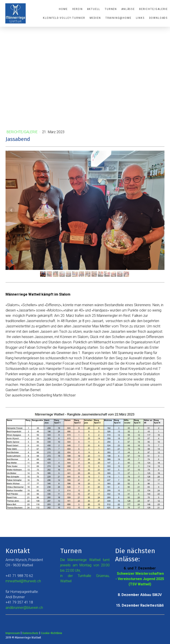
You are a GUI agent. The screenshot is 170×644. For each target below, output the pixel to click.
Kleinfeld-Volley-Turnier (64, 18)
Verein (77, 9)
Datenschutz (30, 633)
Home (63, 9)
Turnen (111, 9)
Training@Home (118, 18)
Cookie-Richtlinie (52, 633)
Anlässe (128, 9)
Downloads (158, 18)
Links (140, 18)
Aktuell (94, 9)
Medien (95, 18)
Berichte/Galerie (154, 9)
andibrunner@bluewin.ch (24, 608)
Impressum (13, 633)
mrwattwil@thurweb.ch (23, 581)
